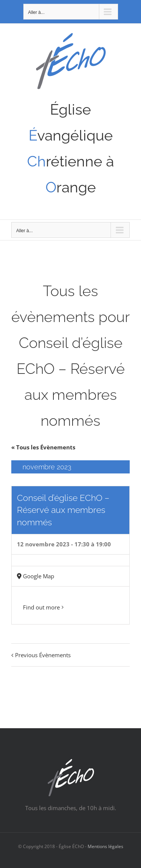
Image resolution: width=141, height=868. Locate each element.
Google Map (39, 576)
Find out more (41, 607)
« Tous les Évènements (43, 447)
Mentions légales (105, 846)
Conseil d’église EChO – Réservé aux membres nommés (63, 510)
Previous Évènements (43, 655)
